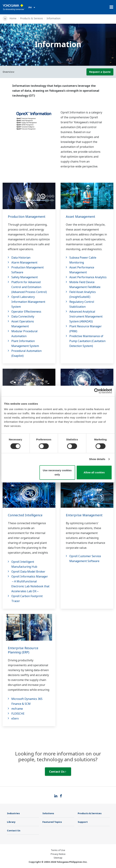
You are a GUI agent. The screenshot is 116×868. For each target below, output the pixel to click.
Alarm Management (24, 262)
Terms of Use (58, 850)
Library (11, 822)
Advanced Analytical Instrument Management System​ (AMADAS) (86, 316)
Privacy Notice (58, 854)
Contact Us (58, 772)
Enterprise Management (84, 515)
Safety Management (25, 277)
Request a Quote (100, 72)
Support (83, 822)
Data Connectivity (23, 316)
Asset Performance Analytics (88, 277)
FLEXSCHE (18, 714)
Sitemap (58, 858)
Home (13, 18)
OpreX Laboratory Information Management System (28, 302)
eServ (15, 718)
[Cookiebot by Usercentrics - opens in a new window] (97, 391)
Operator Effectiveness (26, 312)
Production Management (27, 217)
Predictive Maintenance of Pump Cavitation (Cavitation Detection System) (87, 341)
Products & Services (32, 18)
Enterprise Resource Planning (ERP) (23, 650)
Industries (13, 813)
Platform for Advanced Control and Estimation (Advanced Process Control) (29, 287)
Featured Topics (52, 822)
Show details (97, 459)
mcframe (17, 709)
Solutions (48, 813)
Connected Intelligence (25, 515)
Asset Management (81, 217)
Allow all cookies (94, 472)
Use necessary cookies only (57, 472)
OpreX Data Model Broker (28, 572)
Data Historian (21, 258)
